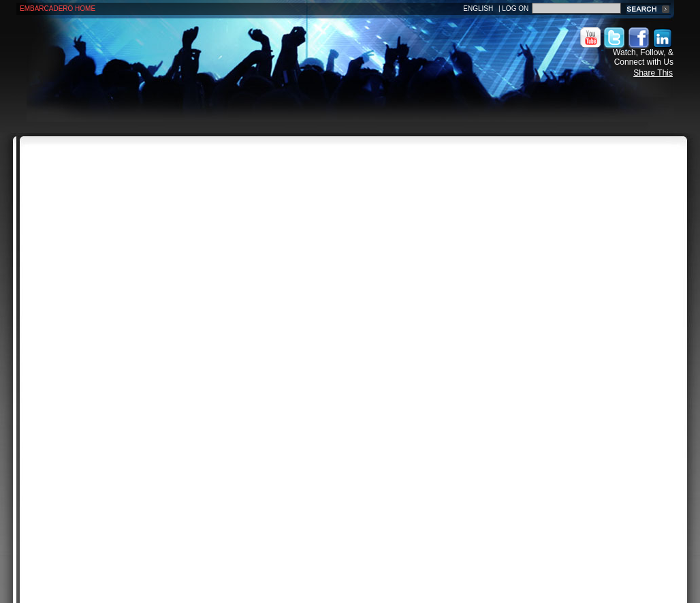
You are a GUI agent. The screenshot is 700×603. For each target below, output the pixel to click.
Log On (515, 9)
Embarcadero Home (58, 9)
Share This (653, 73)
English (478, 9)
